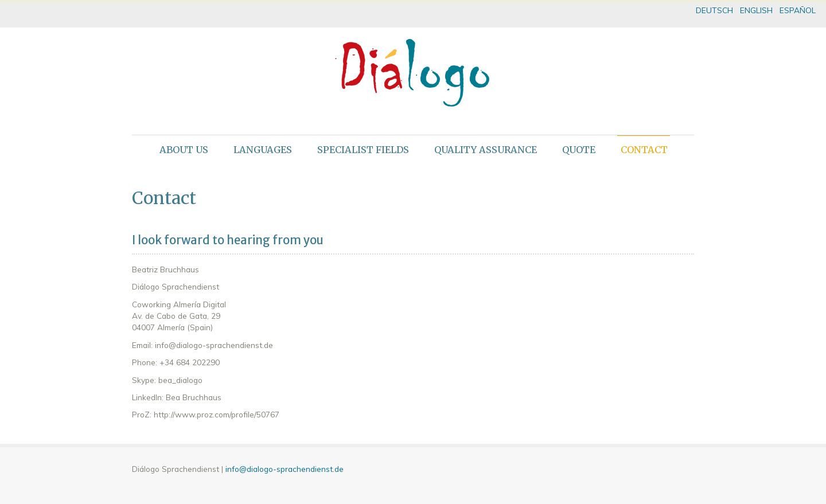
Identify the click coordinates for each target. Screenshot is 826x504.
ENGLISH (756, 10)
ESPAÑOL (798, 10)
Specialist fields (363, 150)
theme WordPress (413, 494)
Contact (644, 150)
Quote (579, 150)
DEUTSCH (714, 10)
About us (184, 150)
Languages (263, 150)
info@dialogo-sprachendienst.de (285, 469)
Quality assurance (486, 150)
